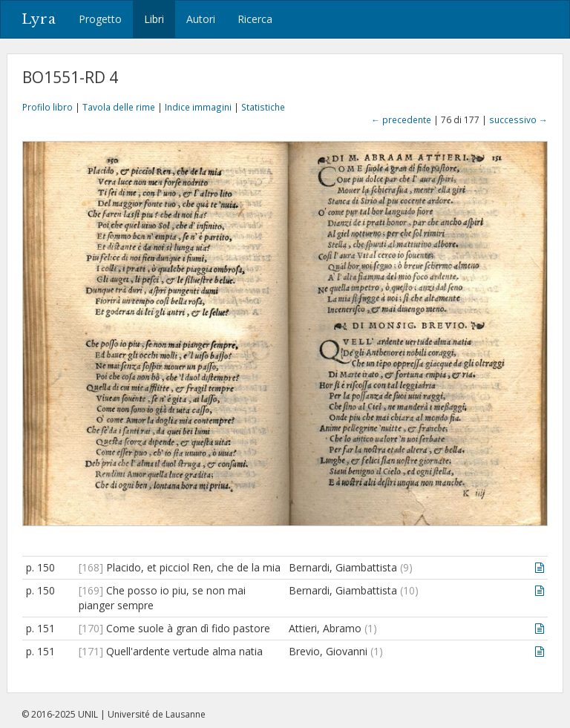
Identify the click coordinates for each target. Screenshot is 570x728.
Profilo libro (47, 107)
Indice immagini (198, 107)
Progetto (100, 19)
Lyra (39, 19)
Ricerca (255, 19)
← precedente (401, 119)
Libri (154, 19)
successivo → (518, 119)
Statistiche (263, 107)
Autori (201, 19)
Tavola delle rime (119, 107)
